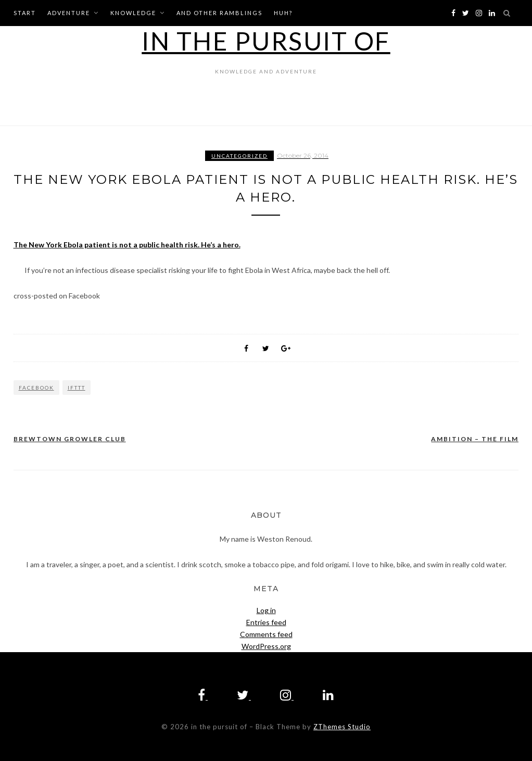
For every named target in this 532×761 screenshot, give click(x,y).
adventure (69, 13)
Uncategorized (239, 156)
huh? (283, 13)
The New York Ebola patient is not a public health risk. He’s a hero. (127, 245)
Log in (266, 610)
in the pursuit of (266, 41)
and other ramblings (219, 13)
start (25, 13)
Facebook (36, 388)
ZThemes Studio (342, 727)
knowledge (133, 13)
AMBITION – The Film (475, 439)
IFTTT (77, 388)
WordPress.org (266, 646)
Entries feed (266, 622)
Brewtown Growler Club (70, 439)
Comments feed (266, 634)
